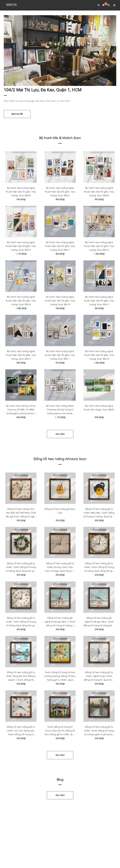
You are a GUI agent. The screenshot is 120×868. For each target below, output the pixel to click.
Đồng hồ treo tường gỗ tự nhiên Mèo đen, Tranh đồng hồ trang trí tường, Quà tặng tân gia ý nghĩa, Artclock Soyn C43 (99, 516)
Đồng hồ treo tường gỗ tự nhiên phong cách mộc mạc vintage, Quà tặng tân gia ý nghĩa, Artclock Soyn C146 (60, 571)
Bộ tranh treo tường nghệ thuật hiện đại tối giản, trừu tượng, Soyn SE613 (99, 300)
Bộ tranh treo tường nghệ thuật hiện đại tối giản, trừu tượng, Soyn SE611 (60, 355)
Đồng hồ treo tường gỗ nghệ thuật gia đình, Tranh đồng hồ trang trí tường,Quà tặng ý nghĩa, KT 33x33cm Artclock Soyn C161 (99, 625)
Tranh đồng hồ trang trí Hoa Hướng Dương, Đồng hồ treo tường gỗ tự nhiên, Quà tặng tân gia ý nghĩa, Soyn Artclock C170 (60, 680)
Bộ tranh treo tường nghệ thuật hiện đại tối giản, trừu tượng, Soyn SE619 (21, 246)
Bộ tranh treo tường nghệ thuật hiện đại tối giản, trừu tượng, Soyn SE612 (21, 355)
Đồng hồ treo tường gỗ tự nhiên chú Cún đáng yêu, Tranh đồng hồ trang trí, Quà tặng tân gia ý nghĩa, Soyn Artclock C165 (21, 734)
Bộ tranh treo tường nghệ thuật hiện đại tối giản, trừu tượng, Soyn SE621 (60, 191)
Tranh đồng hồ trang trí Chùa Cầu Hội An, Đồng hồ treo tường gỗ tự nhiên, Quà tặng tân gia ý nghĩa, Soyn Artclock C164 (60, 734)
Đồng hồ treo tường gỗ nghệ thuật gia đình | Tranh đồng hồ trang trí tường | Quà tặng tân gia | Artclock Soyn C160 (60, 625)
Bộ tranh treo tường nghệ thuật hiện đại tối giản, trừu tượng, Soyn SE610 (99, 355)
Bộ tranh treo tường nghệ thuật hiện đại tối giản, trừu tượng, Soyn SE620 (99, 191)
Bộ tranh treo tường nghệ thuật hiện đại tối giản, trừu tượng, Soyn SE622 (21, 191)
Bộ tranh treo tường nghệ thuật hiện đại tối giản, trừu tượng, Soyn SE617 (60, 246)
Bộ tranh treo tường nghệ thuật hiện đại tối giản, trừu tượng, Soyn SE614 (60, 300)
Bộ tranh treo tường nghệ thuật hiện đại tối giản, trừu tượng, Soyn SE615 (99, 246)
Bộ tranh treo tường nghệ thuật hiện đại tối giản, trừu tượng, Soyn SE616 (21, 300)
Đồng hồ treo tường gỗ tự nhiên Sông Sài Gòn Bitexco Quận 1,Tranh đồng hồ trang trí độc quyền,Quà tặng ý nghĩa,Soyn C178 (21, 680)
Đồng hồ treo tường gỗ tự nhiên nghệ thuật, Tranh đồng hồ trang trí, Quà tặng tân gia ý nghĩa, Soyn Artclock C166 (99, 680)
